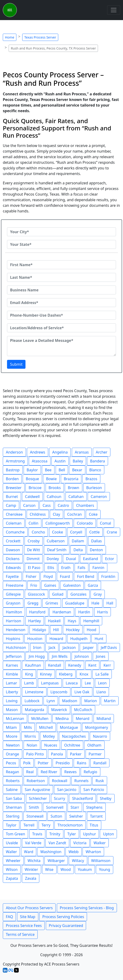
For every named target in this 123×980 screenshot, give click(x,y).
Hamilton (14, 612)
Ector (110, 559)
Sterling (13, 816)
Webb (74, 852)
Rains (81, 763)
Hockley (73, 630)
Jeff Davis (109, 647)
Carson (29, 505)
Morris (30, 736)
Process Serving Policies (63, 917)
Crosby (34, 541)
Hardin (84, 612)
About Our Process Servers (29, 908)
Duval (71, 559)
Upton (108, 834)
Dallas (97, 541)
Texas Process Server (40, 37)
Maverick (59, 710)
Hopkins (13, 639)
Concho (38, 532)
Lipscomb (59, 692)
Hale (95, 603)
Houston (35, 639)
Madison (70, 701)
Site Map (28, 917)
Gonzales (78, 594)
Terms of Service (20, 934)
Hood (92, 630)
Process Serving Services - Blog (87, 908)
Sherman (14, 807)
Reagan (13, 772)
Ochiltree (72, 745)
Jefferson (14, 656)
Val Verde (33, 843)
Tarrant (96, 816)
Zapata (12, 878)
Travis (37, 834)
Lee (88, 683)
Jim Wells (60, 656)
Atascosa (40, 461)
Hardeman (62, 612)
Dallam (78, 541)
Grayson (13, 603)
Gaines (50, 585)
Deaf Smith (57, 550)
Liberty (12, 692)
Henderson (16, 630)
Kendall (55, 665)
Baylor (32, 470)
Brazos (91, 479)
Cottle (95, 532)
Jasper (88, 647)
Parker (76, 754)
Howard (56, 639)
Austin (60, 461)
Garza (93, 585)
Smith (34, 807)
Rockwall (60, 781)
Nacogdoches (74, 736)
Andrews (38, 452)
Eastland (90, 559)
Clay (56, 514)
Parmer (95, 754)
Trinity (55, 834)
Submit (16, 364)
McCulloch (83, 710)
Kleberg (66, 674)
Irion (37, 647)
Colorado (85, 523)
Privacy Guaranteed (66, 926)
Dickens (13, 559)
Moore (12, 736)
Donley (53, 559)
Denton (96, 550)
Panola (57, 754)
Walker (100, 843)
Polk (27, 763)
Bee (48, 470)
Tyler (72, 834)
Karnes (12, 665)
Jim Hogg (37, 656)
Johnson (82, 656)
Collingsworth (58, 523)
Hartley (35, 621)
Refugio (90, 772)
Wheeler (13, 861)
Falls (81, 568)
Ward (29, 852)
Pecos (11, 763)
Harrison (13, 621)
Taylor (11, 825)
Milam (11, 727)
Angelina (60, 452)
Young (105, 869)
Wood (66, 869)
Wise (49, 869)
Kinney (46, 674)
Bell (62, 470)
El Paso (34, 568)
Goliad (58, 594)
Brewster (14, 488)
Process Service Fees (24, 926)
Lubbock (32, 701)
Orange (13, 754)
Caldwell (32, 497)
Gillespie (13, 594)
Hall (110, 603)
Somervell (55, 807)
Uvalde (12, 843)
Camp (11, 505)
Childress (38, 514)
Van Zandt (57, 843)
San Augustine (37, 790)
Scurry (60, 798)
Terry (46, 825)
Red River (49, 772)
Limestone (34, 692)
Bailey (78, 461)
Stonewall (35, 816)
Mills (28, 727)
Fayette (12, 576)
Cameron (99, 497)
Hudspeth (79, 639)
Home (10, 37)
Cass (47, 505)
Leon (102, 683)
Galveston (72, 585)
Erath (66, 568)
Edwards (13, 568)
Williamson (101, 861)
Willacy (78, 861)
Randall (100, 763)
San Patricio (94, 790)
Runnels (81, 781)
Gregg (33, 603)
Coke (93, 514)
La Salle (102, 674)
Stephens (94, 807)
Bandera (97, 461)
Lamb (29, 683)
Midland (104, 719)
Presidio (63, 763)
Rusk (100, 781)
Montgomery (97, 727)
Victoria (80, 843)
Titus (94, 825)
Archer (102, 452)
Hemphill (91, 621)
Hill (56, 630)
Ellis (51, 568)
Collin (33, 523)
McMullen (40, 719)
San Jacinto (67, 790)
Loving (12, 701)
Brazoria (71, 479)
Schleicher (38, 798)
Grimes (52, 603)
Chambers (85, 505)
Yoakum (85, 869)
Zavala (31, 878)
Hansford (37, 612)
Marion (90, 701)
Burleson (94, 488)
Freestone (15, 585)
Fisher (31, 576)
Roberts (13, 781)
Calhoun (54, 497)
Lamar (11, 683)
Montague (69, 727)
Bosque (32, 479)
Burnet (12, 497)
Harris (103, 612)
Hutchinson (16, 647)
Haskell (54, 621)
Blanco (95, 470)
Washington (51, 852)
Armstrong (15, 461)
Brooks (55, 488)
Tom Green (15, 834)
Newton (13, 745)
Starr (75, 807)
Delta (78, 550)
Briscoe (35, 488)
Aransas (82, 452)
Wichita (34, 861)
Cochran (74, 514)
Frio (34, 585)
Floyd (48, 576)
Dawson (13, 550)
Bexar (77, 470)
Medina (62, 719)
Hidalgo (39, 630)
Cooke (58, 532)
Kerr (107, 665)
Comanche (15, 532)
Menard (83, 719)
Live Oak (82, 692)
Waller (11, 852)
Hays (72, 621)
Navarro (100, 736)
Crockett (13, 541)
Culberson (56, 541)
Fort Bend (86, 576)
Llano (101, 692)
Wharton (93, 852)
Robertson (36, 781)
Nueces (51, 745)
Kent (92, 665)
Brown (74, 488)
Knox (84, 674)
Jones (101, 656)
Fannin (98, 568)
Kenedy (75, 665)
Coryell (76, 532)
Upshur (90, 834)
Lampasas (50, 683)
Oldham (94, 745)
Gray (98, 594)
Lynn (51, 701)
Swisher (76, 816)
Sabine (12, 790)
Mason (12, 710)
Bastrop (13, 470)
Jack (52, 647)
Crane (112, 532)
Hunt (99, 639)
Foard (65, 576)
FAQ (9, 917)
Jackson (69, 647)
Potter (43, 763)
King (29, 674)
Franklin (108, 576)
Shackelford (82, 798)
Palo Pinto (35, 754)
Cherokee (14, 514)
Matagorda (34, 710)
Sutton (56, 816)
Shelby (106, 798)
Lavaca (72, 683)
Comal (105, 523)
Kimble (12, 674)
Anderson (14, 452)
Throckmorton (70, 825)
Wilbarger (56, 861)
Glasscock (36, 594)
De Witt (34, 550)
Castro (63, 505)
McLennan (15, 719)
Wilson (12, 869)
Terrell (29, 825)
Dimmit (33, 559)
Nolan (32, 745)
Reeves (71, 772)
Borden (12, 479)
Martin (110, 701)
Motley (49, 736)
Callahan (76, 497)
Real (30, 772)
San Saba (14, 798)
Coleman (14, 523)
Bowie (51, 479)
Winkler (31, 869)
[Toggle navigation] (114, 10)
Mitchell (46, 727)
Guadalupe (75, 603)
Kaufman (33, 665)
